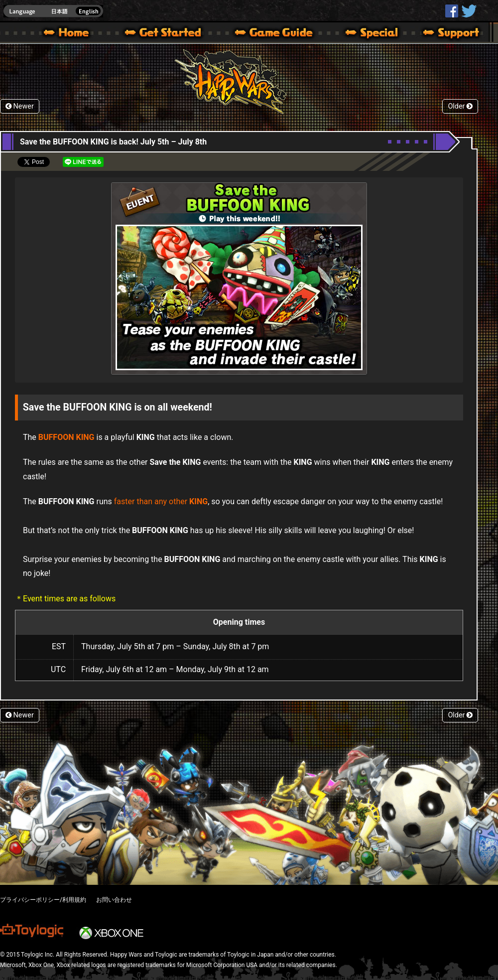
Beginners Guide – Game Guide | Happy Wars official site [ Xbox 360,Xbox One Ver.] (281, 34)
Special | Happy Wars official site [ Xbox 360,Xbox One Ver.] (368, 34)
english (53, 11)
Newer (20, 106)
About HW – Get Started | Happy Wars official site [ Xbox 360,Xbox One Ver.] (171, 34)
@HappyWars (469, 11)
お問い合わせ (114, 900)
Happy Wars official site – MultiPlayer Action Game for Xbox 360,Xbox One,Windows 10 (68, 34)
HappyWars (452, 11)
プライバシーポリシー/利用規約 (43, 900)
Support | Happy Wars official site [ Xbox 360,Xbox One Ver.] (443, 34)
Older (460, 106)
